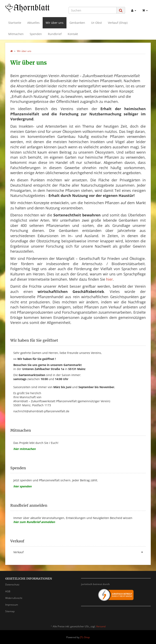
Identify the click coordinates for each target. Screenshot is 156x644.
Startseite (15, 23)
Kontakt (73, 34)
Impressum (12, 605)
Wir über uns (55, 23)
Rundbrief (55, 34)
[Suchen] (93, 10)
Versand (101, 626)
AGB (8, 591)
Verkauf (80, 552)
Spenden (36, 34)
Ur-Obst (96, 23)
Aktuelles (33, 23)
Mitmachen (16, 34)
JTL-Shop (85, 637)
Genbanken (77, 23)
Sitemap (10, 611)
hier (109, 279)
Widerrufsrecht (14, 598)
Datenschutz (12, 585)
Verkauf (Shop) (118, 23)
